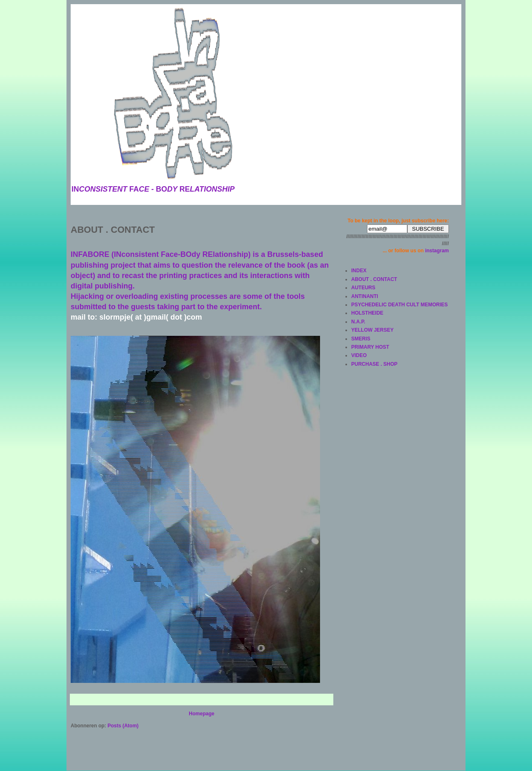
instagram (437, 251)
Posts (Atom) (123, 726)
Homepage (201, 714)
